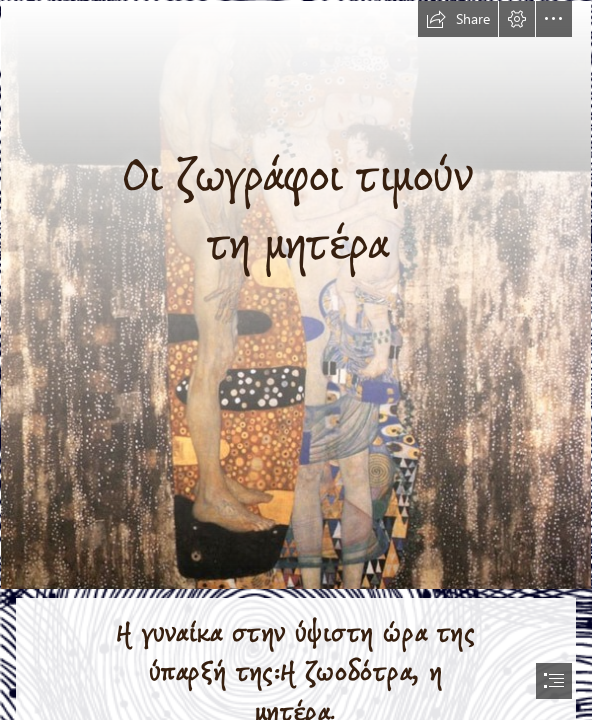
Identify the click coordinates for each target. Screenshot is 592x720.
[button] (458, 19)
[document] (296, 360)
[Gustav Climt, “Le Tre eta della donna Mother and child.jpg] (296, 295)
